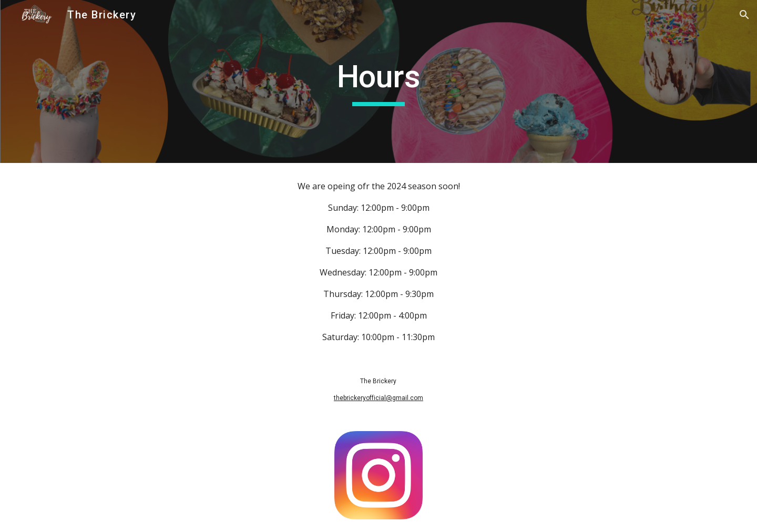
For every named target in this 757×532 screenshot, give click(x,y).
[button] (744, 15)
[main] (378, 81)
